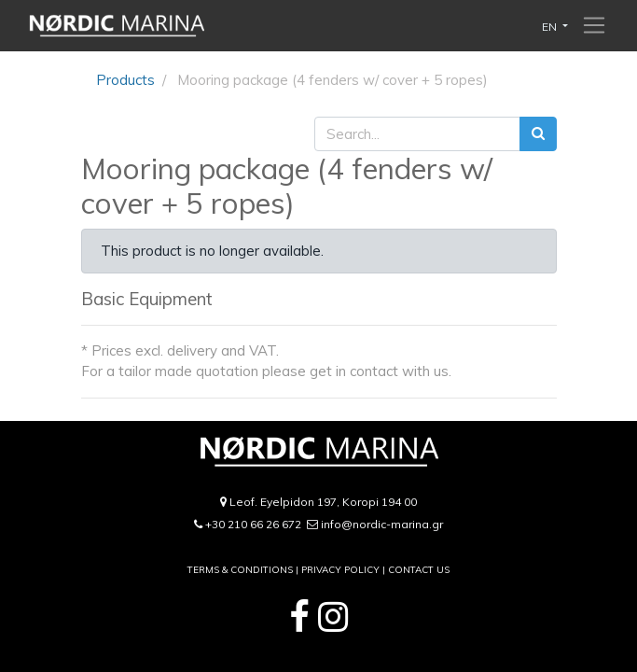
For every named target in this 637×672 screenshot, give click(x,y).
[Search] (538, 134)
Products (125, 80)
